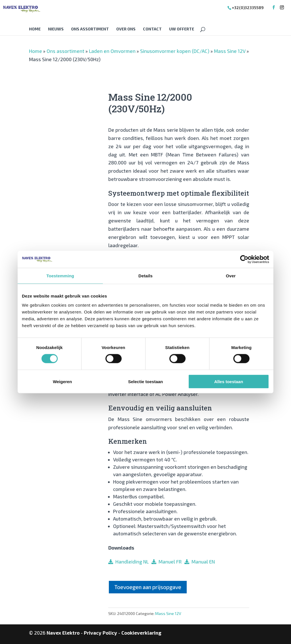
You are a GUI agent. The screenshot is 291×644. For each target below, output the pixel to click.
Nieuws (56, 29)
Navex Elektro (63, 633)
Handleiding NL (131, 562)
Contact (152, 29)
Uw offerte (182, 29)
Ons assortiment (90, 29)
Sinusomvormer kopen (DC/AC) (175, 51)
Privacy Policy (100, 633)
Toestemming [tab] (60, 276)
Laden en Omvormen (112, 51)
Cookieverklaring (141, 633)
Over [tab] (231, 276)
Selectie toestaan (146, 381)
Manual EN (202, 562)
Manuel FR (169, 562)
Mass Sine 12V (230, 51)
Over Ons (126, 29)
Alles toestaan (229, 381)
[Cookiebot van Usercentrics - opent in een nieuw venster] (244, 259)
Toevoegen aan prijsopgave (148, 587)
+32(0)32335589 (248, 8)
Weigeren (62, 381)
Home (35, 29)
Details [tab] (145, 276)
